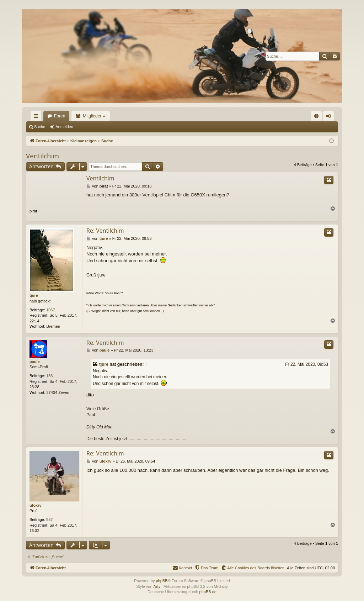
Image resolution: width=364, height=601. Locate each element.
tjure (34, 295)
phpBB (162, 581)
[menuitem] (316, 116)
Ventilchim (42, 156)
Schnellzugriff (37, 117)
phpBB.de (208, 592)
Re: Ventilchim (105, 231)
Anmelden (64, 127)
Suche (40, 127)
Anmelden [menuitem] (330, 117)
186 (49, 376)
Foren (60, 116)
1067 (50, 310)
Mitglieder (92, 116)
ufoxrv (36, 505)
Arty (157, 586)
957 (49, 520)
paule (35, 362)
